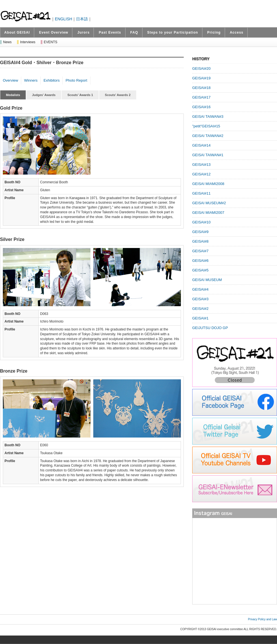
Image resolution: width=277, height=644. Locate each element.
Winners (31, 80)
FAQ (134, 32)
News (7, 42)
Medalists (13, 95)
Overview (10, 80)
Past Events (110, 32)
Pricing (214, 32)
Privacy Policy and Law (262, 619)
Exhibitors (52, 80)
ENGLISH (63, 19)
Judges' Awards (44, 95)
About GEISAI (17, 32)
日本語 (82, 19)
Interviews (28, 42)
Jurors (84, 32)
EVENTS (51, 42)
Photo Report (76, 80)
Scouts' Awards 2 (118, 95)
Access (237, 32)
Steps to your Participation (173, 32)
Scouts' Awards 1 (80, 95)
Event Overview (54, 32)
